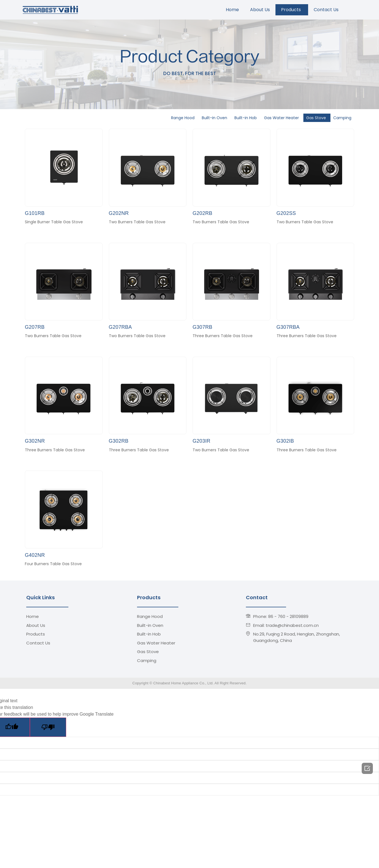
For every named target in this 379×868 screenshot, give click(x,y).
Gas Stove (317, 118)
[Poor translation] (48, 727)
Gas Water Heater (282, 118)
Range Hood (184, 118)
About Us (260, 10)
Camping (343, 118)
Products (292, 10)
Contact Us (327, 10)
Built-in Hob (246, 118)
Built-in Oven (215, 118)
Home (232, 10)
